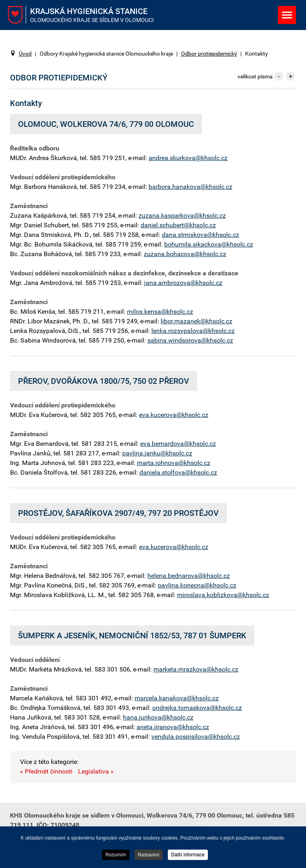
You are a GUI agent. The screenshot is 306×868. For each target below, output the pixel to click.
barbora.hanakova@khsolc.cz (190, 187)
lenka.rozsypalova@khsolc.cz (193, 331)
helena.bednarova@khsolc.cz (189, 576)
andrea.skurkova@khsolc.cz (188, 158)
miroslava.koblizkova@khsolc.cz (223, 595)
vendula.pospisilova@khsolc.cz (196, 737)
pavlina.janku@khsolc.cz (157, 453)
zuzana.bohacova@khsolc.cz (185, 254)
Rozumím (116, 855)
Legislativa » (96, 771)
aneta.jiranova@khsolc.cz (173, 727)
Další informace (188, 855)
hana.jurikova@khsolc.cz (158, 717)
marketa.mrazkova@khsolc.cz (196, 669)
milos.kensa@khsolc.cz (160, 312)
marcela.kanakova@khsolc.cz (177, 698)
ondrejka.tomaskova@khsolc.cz (197, 708)
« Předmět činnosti (46, 771)
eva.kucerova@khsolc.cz (174, 415)
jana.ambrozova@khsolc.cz (183, 283)
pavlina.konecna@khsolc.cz (197, 585)
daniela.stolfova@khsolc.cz (178, 472)
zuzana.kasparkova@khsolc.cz (182, 215)
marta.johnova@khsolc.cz (174, 463)
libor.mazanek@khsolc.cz (196, 321)
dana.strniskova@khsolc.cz (200, 235)
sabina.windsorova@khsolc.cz (190, 340)
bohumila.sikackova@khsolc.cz (209, 244)
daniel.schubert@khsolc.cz (178, 225)
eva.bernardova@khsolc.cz (178, 444)
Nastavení (149, 855)
